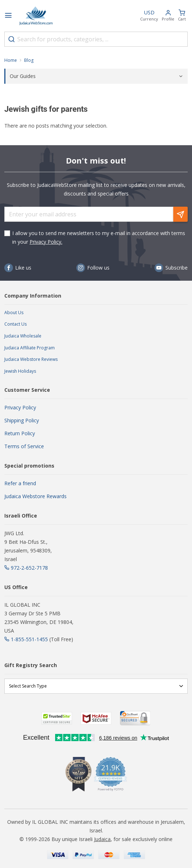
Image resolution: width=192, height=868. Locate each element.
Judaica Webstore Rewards (35, 496)
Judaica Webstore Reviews (31, 359)
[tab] (96, 76)
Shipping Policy (22, 420)
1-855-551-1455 (29, 639)
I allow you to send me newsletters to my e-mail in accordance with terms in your (99, 237)
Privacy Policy (20, 407)
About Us (14, 313)
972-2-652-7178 (29, 568)
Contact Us (15, 324)
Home (11, 60)
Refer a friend (20, 483)
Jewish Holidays (20, 371)
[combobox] (96, 39)
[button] (168, 16)
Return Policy (20, 433)
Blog (29, 60)
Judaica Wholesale (23, 336)
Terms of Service (24, 446)
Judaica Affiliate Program (30, 348)
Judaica (102, 839)
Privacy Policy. (46, 242)
